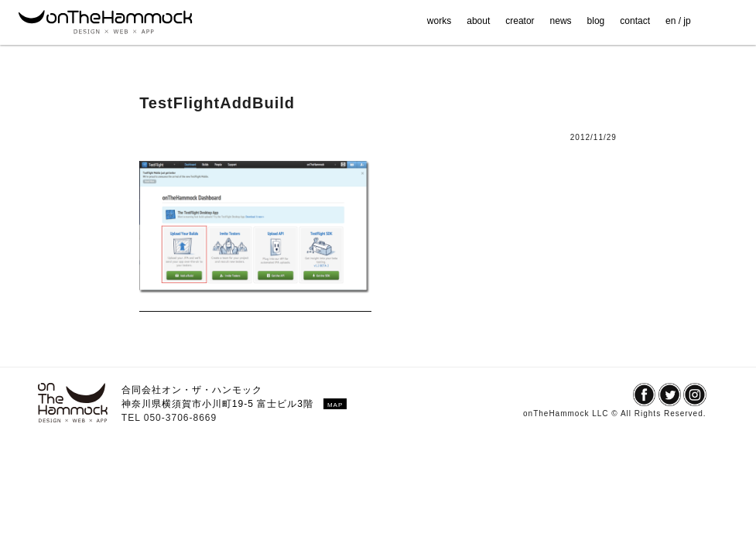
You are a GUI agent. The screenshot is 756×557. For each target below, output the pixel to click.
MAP (335, 405)
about (478, 21)
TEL (133, 418)
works (439, 21)
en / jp (678, 21)
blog (596, 21)
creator (520, 21)
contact (635, 21)
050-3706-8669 (180, 418)
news (561, 21)
